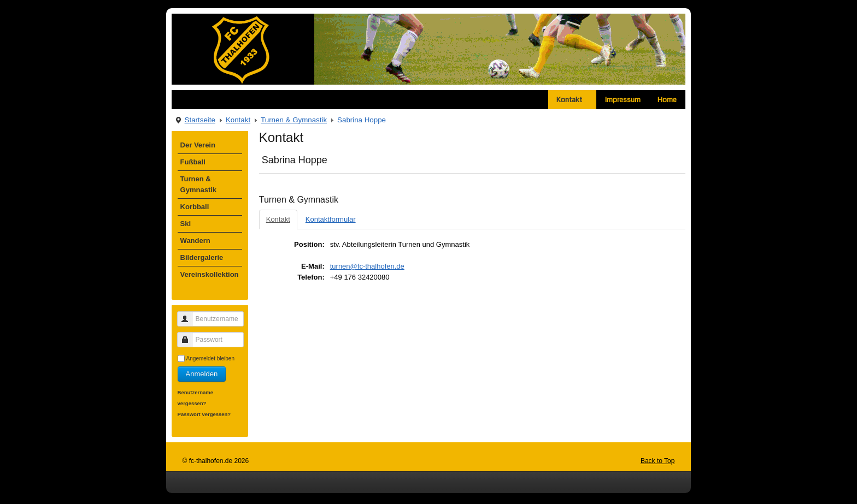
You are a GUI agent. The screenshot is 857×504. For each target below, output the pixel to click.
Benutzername (189, 314)
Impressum (623, 100)
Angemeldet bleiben (210, 358)
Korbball (195, 207)
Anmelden (202, 374)
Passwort (189, 335)
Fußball (193, 162)
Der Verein (198, 145)
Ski (186, 224)
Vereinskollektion (210, 274)
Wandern (195, 241)
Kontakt (572, 100)
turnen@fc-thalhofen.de (367, 266)
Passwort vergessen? (204, 414)
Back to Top (658, 461)
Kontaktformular (331, 219)
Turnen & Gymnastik (294, 120)
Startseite (200, 120)
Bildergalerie (202, 257)
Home (667, 100)
